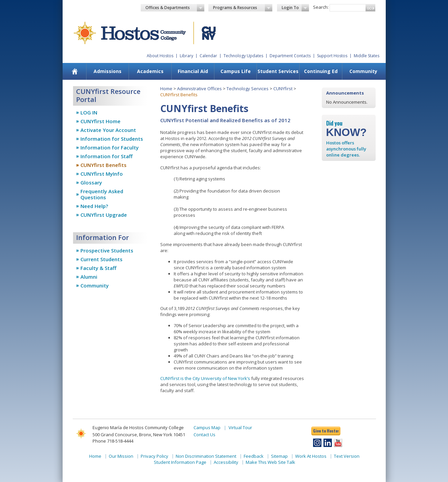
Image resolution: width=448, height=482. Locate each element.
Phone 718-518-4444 (113, 441)
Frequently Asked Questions (102, 194)
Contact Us (204, 435)
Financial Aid (193, 71)
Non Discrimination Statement (206, 456)
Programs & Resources (243, 8)
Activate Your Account (108, 130)
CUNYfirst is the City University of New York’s (205, 378)
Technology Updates (243, 56)
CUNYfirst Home (100, 121)
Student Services (278, 71)
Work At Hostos (311, 456)
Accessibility (226, 462)
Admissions (108, 71)
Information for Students (112, 139)
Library (186, 56)
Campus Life (236, 71)
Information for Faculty (110, 147)
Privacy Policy (154, 456)
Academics (150, 71)
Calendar (208, 56)
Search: (321, 7)
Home (166, 89)
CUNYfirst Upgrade (104, 215)
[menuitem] (75, 71)
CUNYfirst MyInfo (102, 174)
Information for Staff (107, 156)
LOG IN (89, 112)
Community (363, 71)
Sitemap (279, 456)
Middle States (367, 56)
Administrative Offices (199, 89)
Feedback (254, 456)
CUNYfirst (283, 89)
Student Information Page (180, 462)
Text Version (347, 456)
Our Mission (121, 456)
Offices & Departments (175, 8)
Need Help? (94, 206)
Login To (295, 8)
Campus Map (207, 427)
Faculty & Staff (98, 268)
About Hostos (160, 56)
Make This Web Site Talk (270, 462)
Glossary (91, 182)
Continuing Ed (321, 71)
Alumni (89, 277)
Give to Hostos (326, 431)
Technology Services (248, 89)
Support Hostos (332, 56)
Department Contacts (290, 56)
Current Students (101, 259)
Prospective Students (107, 250)
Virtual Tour (240, 427)
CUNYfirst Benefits (104, 165)
